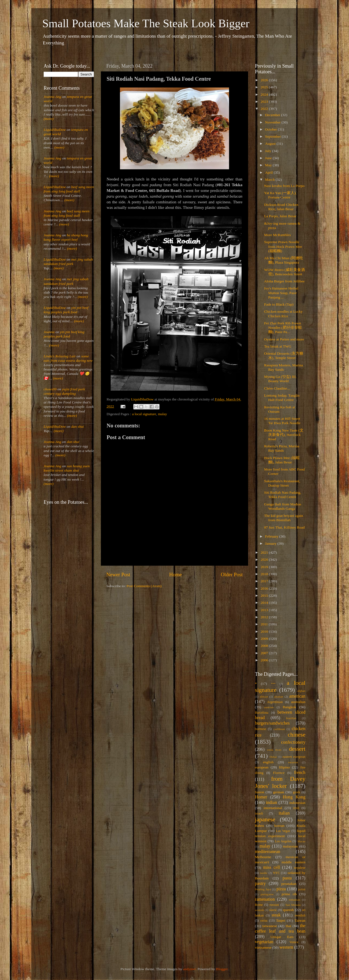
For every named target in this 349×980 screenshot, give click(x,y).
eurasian (293, 762)
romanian (295, 900)
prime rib (289, 894)
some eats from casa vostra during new (68, 358)
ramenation (265, 899)
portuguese (267, 894)
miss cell (271, 867)
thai (288, 926)
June (269, 158)
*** (273, 684)
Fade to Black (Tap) (279, 304)
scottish (259, 910)
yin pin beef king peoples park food (66, 310)
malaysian (291, 846)
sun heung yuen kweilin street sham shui (67, 468)
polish (302, 889)
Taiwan (300, 920)
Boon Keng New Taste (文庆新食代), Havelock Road (284, 435)
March (270, 180)
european (262, 767)
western (286, 947)
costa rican (274, 750)
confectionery (293, 742)
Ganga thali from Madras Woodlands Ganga (283, 506)
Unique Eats (282, 937)
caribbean (279, 729)
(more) (49, 119)
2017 (265, 581)
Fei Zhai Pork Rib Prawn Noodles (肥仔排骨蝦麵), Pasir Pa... (283, 328)
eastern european (294, 757)
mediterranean (268, 852)
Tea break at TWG (278, 346)
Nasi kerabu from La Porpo (284, 186)
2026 (265, 80)
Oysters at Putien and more (284, 339)
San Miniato (293, 905)
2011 (265, 624)
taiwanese (270, 926)
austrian (269, 707)
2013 (265, 610)
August (271, 144)
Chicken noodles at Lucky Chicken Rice (283, 314)
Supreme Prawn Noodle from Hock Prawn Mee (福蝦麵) (283, 246)
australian (298, 702)
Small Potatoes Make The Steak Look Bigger (146, 23)
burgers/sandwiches (272, 723)
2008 (265, 646)
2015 (265, 595)
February (272, 536)
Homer (261, 797)
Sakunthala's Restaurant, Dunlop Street (282, 483)
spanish (288, 910)
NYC (276, 873)
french (300, 773)
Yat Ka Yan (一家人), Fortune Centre (280, 195)
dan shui (77, 426)
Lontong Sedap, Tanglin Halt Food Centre (282, 398)
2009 (265, 639)
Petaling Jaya (263, 889)
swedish (300, 915)
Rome (259, 905)
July (269, 151)
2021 (265, 552)
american (297, 696)
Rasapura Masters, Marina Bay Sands (284, 367)
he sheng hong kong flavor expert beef (66, 237)
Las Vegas (283, 831)
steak (276, 915)
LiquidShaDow (55, 130)
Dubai (273, 757)
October (271, 129)
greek (297, 792)
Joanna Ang (52, 97)
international (273, 808)
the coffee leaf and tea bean (280, 928)
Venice (294, 942)
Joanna (49, 332)
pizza (281, 889)
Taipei (281, 920)
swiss (264, 921)
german (278, 792)
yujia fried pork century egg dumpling (64, 391)
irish (296, 808)
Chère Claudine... (277, 388)
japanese (265, 819)
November (273, 122)
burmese (261, 729)
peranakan (289, 884)
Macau (301, 841)
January (271, 543)
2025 (265, 87)
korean (279, 826)
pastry (260, 883)
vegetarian (264, 942)
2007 (265, 653)
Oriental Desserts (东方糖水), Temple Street (284, 356)
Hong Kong (294, 797)
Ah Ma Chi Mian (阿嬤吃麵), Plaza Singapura (284, 260)
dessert (297, 749)
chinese (297, 735)
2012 (265, 617)
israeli (259, 813)
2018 (265, 574)
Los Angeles (283, 841)
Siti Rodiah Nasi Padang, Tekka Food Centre (283, 495)
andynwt (189, 969)
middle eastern (294, 862)
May (269, 165)
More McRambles (278, 235)
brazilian (291, 718)
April (269, 172)
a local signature (144, 414)
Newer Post (118, 575)
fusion (260, 792)
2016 (265, 588)
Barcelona (262, 713)
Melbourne (263, 857)
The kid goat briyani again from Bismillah (284, 518)
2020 (265, 560)
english (268, 762)
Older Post (232, 575)
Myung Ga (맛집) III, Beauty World (280, 379)
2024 (265, 94)
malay (163, 414)
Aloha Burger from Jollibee (285, 281)
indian (271, 803)
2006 (265, 660)
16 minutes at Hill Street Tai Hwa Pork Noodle (282, 421)
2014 (265, 603)
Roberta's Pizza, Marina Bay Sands (282, 448)
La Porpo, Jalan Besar (280, 216)
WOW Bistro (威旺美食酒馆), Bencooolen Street (285, 272)
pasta (287, 878)
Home (176, 575)
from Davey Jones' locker (280, 782)
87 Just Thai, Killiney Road (285, 527)
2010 (265, 631)
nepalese (300, 868)
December (273, 115)
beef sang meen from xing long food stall (69, 189)
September (273, 136)
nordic (264, 873)
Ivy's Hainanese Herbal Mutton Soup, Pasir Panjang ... (281, 293)
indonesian (298, 803)
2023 (265, 102)
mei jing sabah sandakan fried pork (68, 262)
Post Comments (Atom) (144, 586)
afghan (301, 691)
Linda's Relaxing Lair (60, 356)
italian (284, 813)
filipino (284, 767)
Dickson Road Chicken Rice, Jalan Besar (281, 207)
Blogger (222, 969)
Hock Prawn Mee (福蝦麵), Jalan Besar (282, 460)
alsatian (279, 696)
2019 (265, 567)
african (264, 696)
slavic (273, 910)
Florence (279, 773)
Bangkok (289, 707)
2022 (265, 109)
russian (274, 905)
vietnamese (263, 947)
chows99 (50, 389)
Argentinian (275, 702)
